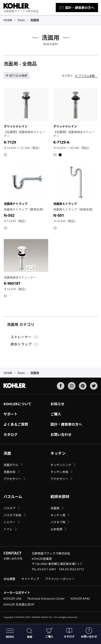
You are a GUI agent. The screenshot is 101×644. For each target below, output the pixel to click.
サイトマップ (30, 579)
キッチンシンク (61, 465)
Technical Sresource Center (46, 598)
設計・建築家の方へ (77, 8)
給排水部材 (60, 497)
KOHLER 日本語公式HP (19, 604)
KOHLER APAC (80, 598)
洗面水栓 (9, 472)
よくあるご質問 (16, 424)
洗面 (7, 453)
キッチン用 (58, 515)
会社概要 (9, 579)
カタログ (69, 633)
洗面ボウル (11, 465)
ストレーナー (21, 337)
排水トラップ (21, 344)
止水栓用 (56, 529)
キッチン (58, 453)
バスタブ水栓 (12, 515)
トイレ (8, 529)
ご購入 (49, 633)
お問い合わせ (89, 633)
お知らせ (57, 404)
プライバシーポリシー (60, 579)
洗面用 (55, 508)
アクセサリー (12, 479)
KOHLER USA (12, 598)
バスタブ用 (58, 522)
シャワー (9, 522)
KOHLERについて (18, 404)
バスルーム (13, 497)
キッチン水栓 (59, 472)
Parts (23, 20)
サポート (11, 414)
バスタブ (9, 508)
